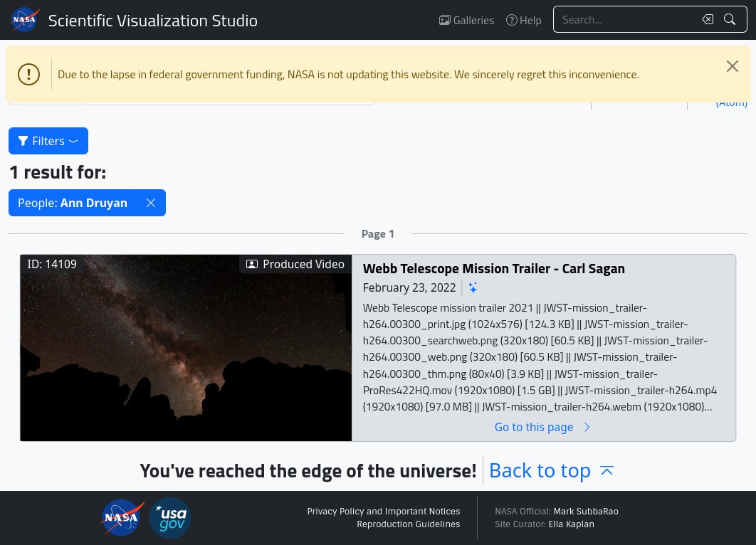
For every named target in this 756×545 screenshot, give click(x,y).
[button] (151, 203)
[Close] (733, 66)
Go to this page (544, 427)
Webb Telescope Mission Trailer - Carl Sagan (494, 269)
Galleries (467, 20)
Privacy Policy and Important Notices (383, 512)
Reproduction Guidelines (408, 524)
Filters (48, 141)
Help (524, 20)
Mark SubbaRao (586, 512)
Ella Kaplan (572, 524)
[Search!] (731, 19)
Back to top (553, 470)
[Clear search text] (705, 19)
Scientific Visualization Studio (153, 20)
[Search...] (624, 19)
